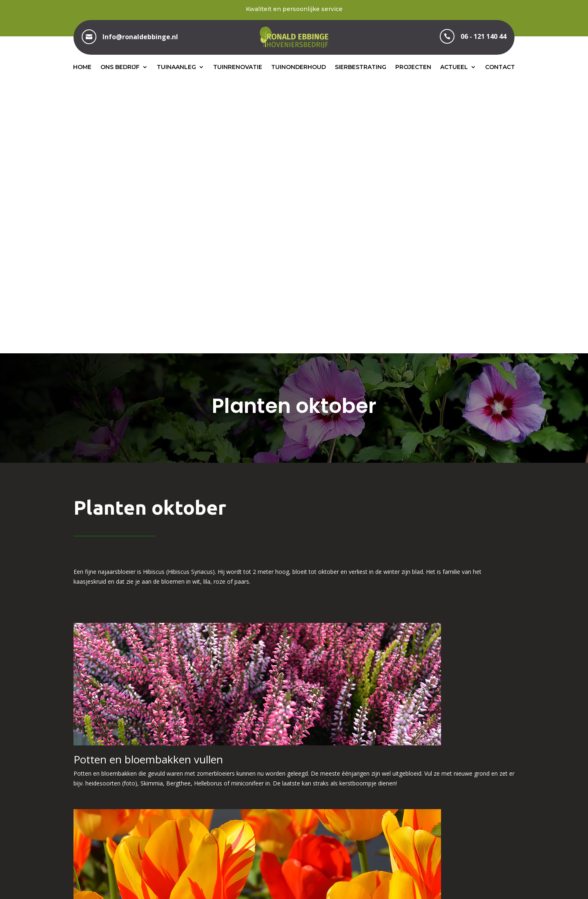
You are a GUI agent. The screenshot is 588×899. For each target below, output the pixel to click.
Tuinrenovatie (238, 67)
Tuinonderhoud (298, 67)
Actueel (454, 67)
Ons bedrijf (120, 67)
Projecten (413, 67)
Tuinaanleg (176, 67)
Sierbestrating (361, 67)
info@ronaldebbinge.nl (449, 805)
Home (82, 67)
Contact (500, 67)
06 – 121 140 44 (294, 805)
